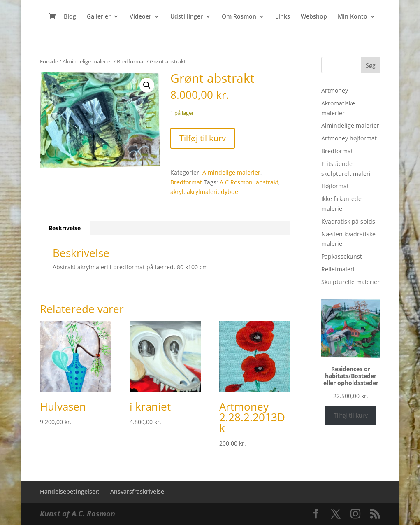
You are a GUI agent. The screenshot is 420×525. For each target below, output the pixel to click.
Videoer (140, 17)
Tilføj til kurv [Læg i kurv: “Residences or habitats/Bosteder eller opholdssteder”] (351, 415)
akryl (177, 192)
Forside (49, 61)
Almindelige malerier (87, 61)
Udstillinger (187, 17)
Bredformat (131, 61)
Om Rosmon (239, 17)
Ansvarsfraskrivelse (137, 491)
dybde (230, 192)
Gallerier (99, 17)
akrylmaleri (202, 192)
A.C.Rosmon (236, 182)
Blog (70, 17)
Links (283, 17)
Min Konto (353, 17)
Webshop (314, 17)
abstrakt (267, 182)
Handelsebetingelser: (70, 491)
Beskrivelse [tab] (65, 228)
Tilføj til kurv (203, 138)
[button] (147, 85)
